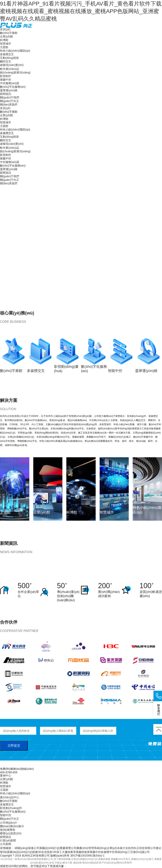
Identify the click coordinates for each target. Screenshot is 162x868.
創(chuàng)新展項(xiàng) (15, 72)
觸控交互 (6, 61)
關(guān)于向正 (10, 101)
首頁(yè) (5, 29)
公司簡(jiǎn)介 (9, 823)
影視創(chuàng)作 (11, 808)
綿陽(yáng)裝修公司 (27, 848)
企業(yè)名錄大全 (117, 848)
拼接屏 (86, 852)
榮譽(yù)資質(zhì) (11, 833)
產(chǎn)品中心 (10, 797)
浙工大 (61, 852)
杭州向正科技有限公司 (142, 848)
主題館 (4, 47)
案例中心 (6, 776)
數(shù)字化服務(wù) (13, 87)
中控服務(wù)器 (10, 83)
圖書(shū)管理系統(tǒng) (92, 848)
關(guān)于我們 (10, 97)
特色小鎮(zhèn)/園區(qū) (15, 51)
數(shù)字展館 (9, 33)
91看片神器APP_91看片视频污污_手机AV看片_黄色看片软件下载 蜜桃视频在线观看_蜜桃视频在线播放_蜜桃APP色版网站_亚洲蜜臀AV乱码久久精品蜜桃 (81, 11)
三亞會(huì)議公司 (139, 852)
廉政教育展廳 (73, 852)
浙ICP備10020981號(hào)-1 (87, 856)
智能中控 (6, 815)
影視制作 (6, 76)
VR (54, 852)
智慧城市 (6, 44)
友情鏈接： (7, 848)
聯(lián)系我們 (9, 105)
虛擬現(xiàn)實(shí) (12, 65)
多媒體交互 (7, 54)
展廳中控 (6, 80)
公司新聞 (6, 844)
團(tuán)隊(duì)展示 (12, 826)
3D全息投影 (45, 852)
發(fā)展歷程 (8, 830)
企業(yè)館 (7, 36)
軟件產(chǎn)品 (10, 69)
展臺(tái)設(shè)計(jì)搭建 (22, 852)
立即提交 (14, 746)
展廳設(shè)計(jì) (50, 848)
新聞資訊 (6, 94)
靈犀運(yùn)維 (9, 90)
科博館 (4, 40)
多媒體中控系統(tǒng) (114, 852)
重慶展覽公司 (68, 848)
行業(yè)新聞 (8, 840)
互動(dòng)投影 (10, 58)
